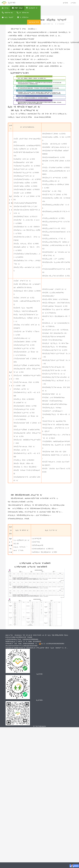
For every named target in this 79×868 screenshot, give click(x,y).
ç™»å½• (73, 3)
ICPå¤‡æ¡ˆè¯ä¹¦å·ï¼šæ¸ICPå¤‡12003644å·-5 (21, 644)
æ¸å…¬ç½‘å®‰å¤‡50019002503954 (53, 644)
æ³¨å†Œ (65, 3)
